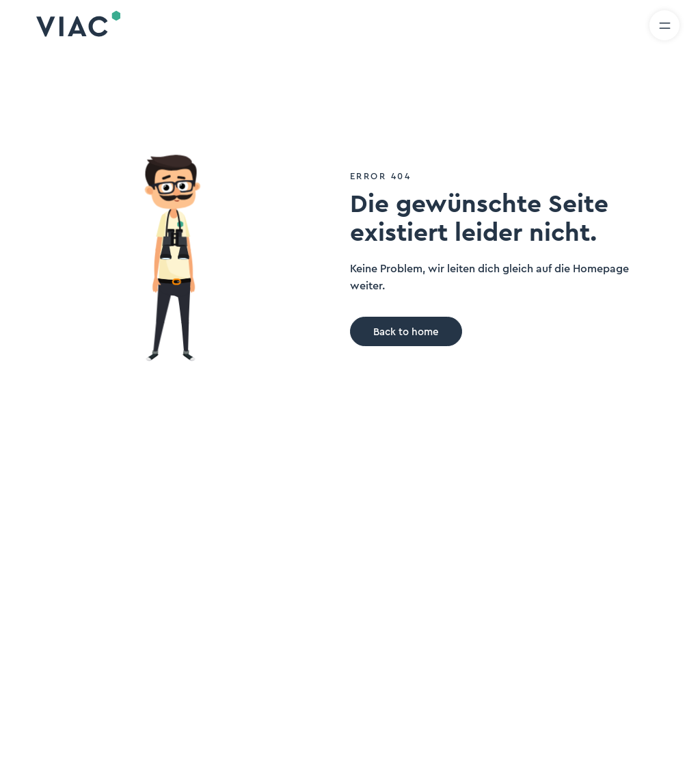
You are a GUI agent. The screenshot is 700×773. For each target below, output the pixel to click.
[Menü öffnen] (664, 25)
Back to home (406, 332)
